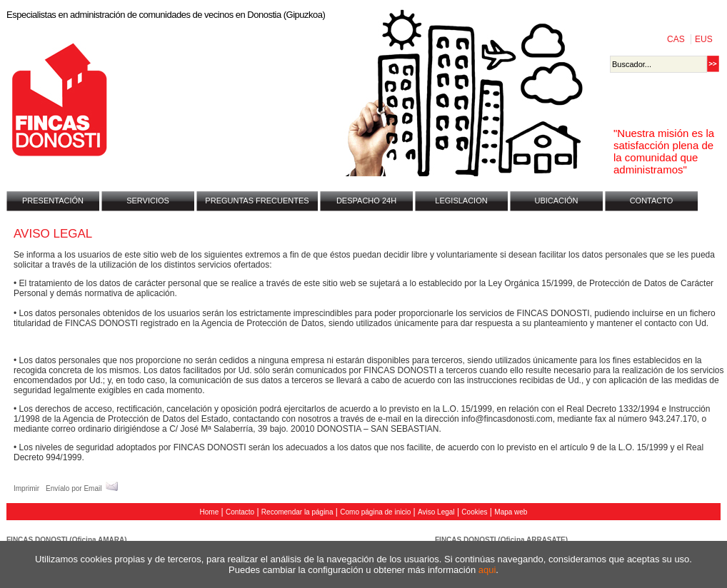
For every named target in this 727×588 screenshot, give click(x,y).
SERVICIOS (148, 201)
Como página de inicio (375, 512)
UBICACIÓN (556, 201)
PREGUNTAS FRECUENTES (257, 201)
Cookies (474, 512)
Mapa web (511, 512)
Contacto (240, 512)
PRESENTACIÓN (53, 201)
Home (210, 512)
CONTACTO (652, 201)
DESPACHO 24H (366, 201)
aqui (487, 570)
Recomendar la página (297, 512)
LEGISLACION (461, 201)
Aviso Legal (436, 512)
